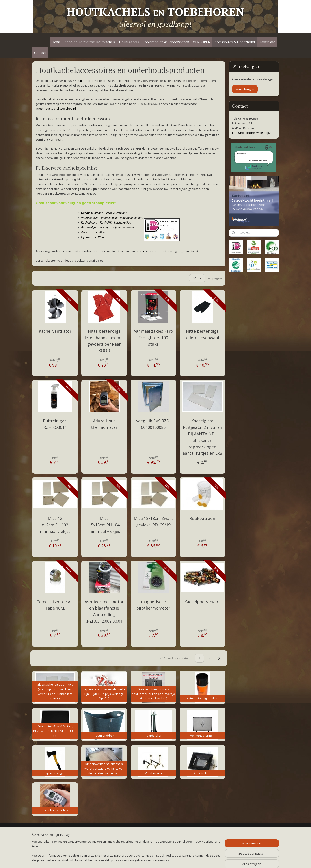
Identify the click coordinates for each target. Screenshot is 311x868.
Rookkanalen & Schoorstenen (166, 42)
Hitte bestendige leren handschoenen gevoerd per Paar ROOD (104, 341)
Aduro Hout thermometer (104, 424)
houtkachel (82, 81)
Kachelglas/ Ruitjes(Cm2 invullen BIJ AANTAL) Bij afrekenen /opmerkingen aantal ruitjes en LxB (202, 437)
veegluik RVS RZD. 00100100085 (153, 424)
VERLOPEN (202, 42)
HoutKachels (129, 42)
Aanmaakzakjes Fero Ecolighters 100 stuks (153, 338)
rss (152, 860)
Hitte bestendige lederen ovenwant (202, 334)
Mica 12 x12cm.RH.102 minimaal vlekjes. (55, 525)
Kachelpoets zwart (202, 602)
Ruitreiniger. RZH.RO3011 (55, 424)
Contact (40, 53)
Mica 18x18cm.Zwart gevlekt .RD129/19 (153, 522)
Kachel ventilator (55, 331)
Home (56, 42)
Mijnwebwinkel (209, 860)
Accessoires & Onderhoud (235, 42)
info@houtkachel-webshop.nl (56, 108)
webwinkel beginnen (170, 860)
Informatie (267, 42)
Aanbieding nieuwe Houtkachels (90, 42)
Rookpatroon (202, 518)
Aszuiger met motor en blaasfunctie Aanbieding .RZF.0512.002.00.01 (104, 611)
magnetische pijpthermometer (153, 605)
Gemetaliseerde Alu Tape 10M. (55, 605)
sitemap (143, 860)
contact (140, 251)
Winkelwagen (245, 89)
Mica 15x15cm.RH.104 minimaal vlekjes (104, 525)
